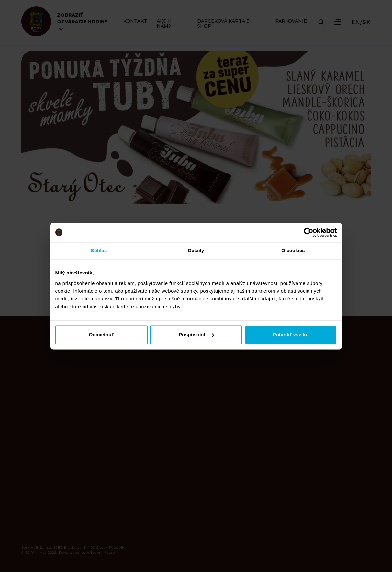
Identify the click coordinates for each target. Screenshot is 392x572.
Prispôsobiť (196, 335)
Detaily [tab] (196, 250)
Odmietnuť (101, 335)
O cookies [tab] (293, 250)
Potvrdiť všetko (291, 335)
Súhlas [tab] (99, 250)
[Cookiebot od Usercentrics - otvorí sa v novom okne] (309, 232)
